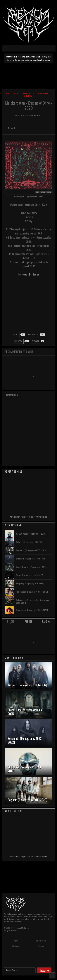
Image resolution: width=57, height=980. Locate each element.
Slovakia (28, 96)
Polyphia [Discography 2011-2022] (30, 583)
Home (8, 93)
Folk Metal (43, 93)
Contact (41, 946)
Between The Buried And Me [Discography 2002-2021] (33, 601)
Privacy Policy (41, 941)
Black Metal (29, 93)
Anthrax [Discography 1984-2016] (30, 542)
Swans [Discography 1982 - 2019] (29, 575)
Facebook (23, 274)
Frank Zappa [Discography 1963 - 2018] (32, 610)
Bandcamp (34, 274)
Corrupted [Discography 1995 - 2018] (31, 550)
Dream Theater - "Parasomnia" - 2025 (31, 567)
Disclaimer (16, 946)
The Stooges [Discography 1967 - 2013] (32, 592)
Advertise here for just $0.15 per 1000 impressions (28, 517)
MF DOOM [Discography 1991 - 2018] (31, 534)
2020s (17, 93)
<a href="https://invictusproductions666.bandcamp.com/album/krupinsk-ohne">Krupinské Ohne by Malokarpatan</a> (28, 304)
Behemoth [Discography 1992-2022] (31, 559)
